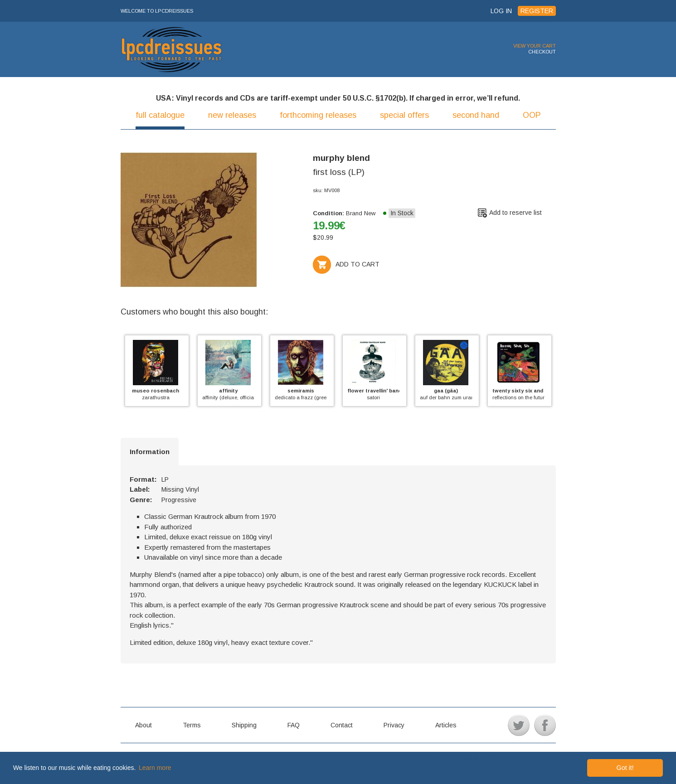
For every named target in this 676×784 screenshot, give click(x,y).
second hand (476, 115)
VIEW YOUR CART (535, 46)
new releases (232, 115)
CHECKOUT (542, 52)
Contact (342, 725)
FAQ (294, 725)
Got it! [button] (625, 768)
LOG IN (501, 11)
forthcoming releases (318, 115)
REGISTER (537, 11)
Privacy (394, 725)
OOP (532, 115)
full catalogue (160, 115)
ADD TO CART (346, 264)
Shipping (244, 725)
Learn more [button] (155, 768)
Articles (446, 725)
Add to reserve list (516, 213)
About (143, 725)
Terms (192, 725)
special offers (404, 115)
